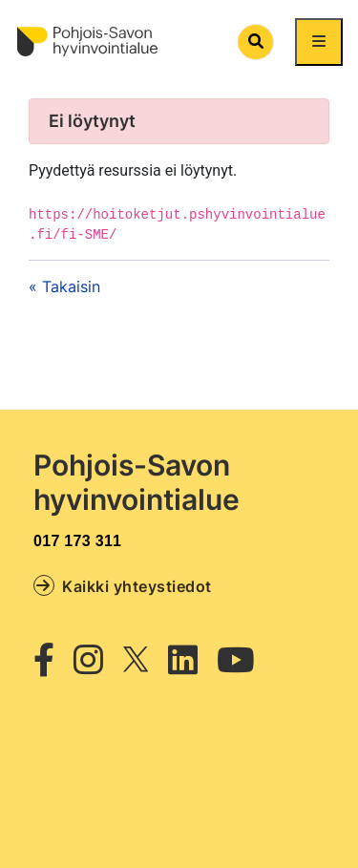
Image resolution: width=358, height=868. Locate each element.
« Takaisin (64, 286)
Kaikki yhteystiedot (123, 585)
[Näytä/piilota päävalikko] (319, 42)
